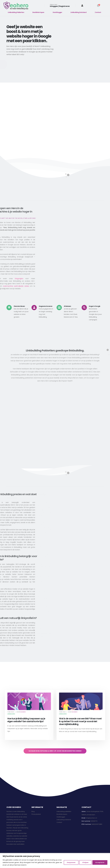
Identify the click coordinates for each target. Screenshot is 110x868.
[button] (30, 64)
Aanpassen (71, 862)
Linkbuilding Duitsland (78, 12)
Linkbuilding (11, 714)
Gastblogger (57, 12)
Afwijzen (85, 862)
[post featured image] (29, 701)
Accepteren (100, 862)
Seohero (23, 712)
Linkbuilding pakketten (64, 811)
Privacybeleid (36, 814)
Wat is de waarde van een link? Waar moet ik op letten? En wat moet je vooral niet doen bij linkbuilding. (80, 721)
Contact (98, 12)
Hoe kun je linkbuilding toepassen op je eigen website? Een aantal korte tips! (26, 720)
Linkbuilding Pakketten (16, 12)
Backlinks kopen (62, 814)
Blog (33, 811)
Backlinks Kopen (38, 12)
